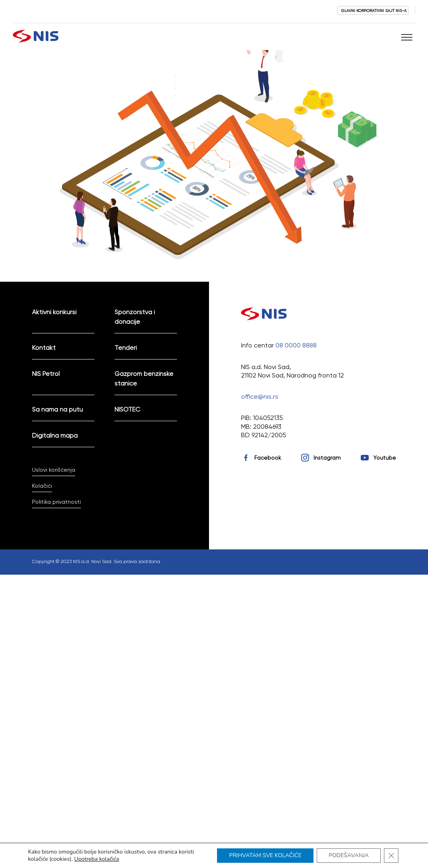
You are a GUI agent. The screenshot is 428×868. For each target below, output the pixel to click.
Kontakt (44, 348)
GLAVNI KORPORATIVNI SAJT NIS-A (374, 10)
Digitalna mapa (55, 435)
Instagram (327, 458)
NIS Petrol (46, 374)
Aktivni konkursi (54, 312)
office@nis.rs (260, 397)
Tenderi (126, 348)
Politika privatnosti (56, 502)
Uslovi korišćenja (54, 470)
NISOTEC (127, 409)
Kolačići (42, 486)
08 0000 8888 (296, 345)
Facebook (268, 458)
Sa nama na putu (57, 409)
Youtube (385, 458)
